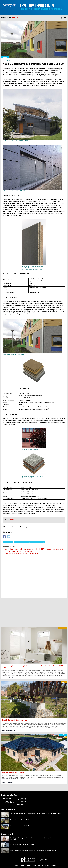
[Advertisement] (34, 576)
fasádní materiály (39, 542)
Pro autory (23, 866)
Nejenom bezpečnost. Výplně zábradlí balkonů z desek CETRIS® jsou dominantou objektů (33, 549)
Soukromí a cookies (38, 866)
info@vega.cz (20, 804)
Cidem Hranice (8, 542)
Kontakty (16, 866)
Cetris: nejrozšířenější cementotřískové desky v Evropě (22, 554)
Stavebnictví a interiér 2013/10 (23, 542)
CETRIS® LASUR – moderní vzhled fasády (18, 551)
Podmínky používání (50, 866)
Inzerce (29, 866)
